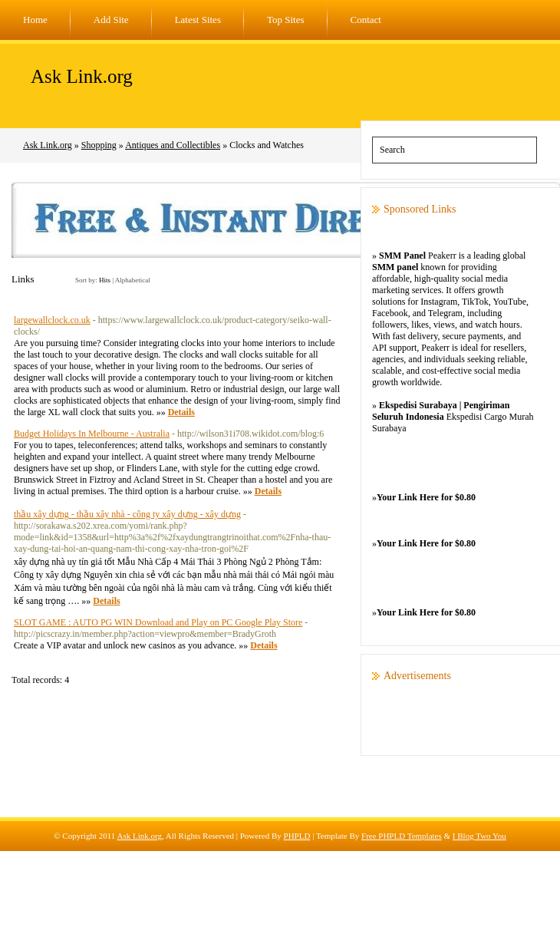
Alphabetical (133, 280)
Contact (366, 20)
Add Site (111, 20)
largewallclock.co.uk (52, 320)
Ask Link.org (82, 76)
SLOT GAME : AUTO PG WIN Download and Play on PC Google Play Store (158, 622)
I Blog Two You (479, 836)
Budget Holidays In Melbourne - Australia (92, 434)
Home (35, 20)
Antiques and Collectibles (173, 145)
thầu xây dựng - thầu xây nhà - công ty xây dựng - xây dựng (127, 514)
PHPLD (297, 836)
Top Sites (286, 20)
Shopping (99, 145)
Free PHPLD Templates (402, 836)
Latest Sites (198, 20)
